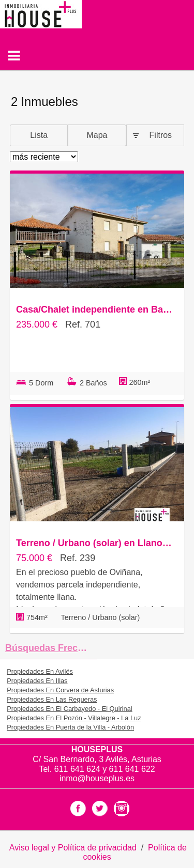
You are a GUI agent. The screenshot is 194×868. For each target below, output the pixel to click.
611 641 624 (78, 769)
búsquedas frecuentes (51, 648)
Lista (39, 135)
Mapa (97, 135)
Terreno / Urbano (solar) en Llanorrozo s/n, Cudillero (94, 543)
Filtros (161, 135)
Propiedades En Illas (37, 681)
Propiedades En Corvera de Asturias (60, 690)
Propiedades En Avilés (40, 671)
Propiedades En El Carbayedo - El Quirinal (70, 709)
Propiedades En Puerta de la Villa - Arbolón (70, 727)
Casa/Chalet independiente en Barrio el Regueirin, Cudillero (94, 309)
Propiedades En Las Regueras (52, 699)
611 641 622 (132, 769)
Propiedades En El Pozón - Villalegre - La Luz (74, 718)
